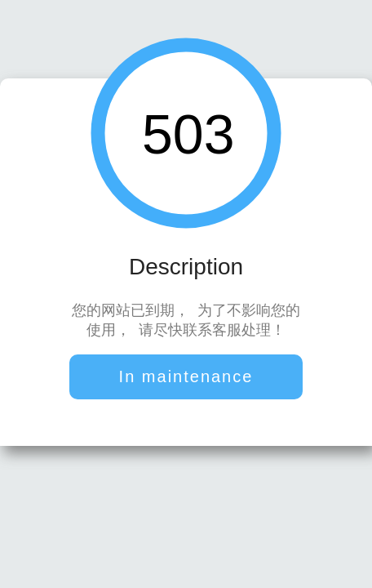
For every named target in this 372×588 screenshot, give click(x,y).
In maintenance (186, 378)
